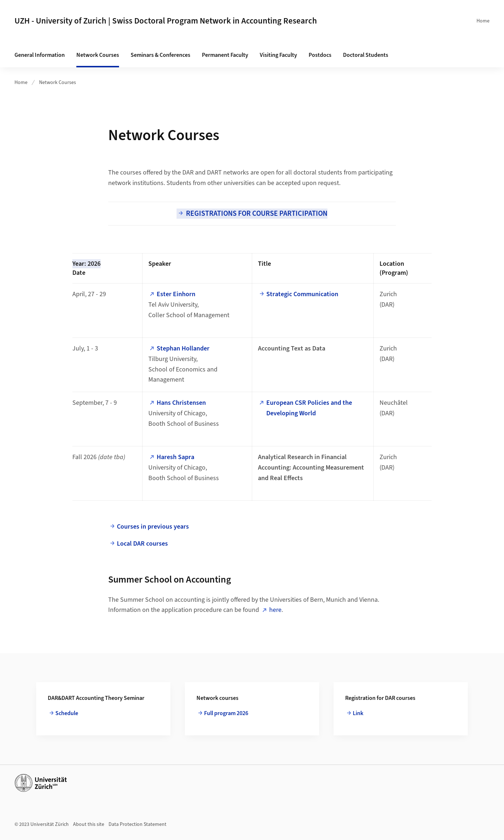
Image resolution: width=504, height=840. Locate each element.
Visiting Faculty (278, 55)
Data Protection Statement (137, 824)
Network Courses (98, 55)
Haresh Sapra (175, 457)
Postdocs (320, 55)
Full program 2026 (226, 713)
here (275, 610)
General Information (40, 55)
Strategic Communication (302, 294)
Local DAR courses (142, 544)
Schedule (67, 713)
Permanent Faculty (225, 55)
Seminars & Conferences (160, 55)
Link (358, 713)
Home (483, 21)
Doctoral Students (366, 55)
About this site (89, 824)
